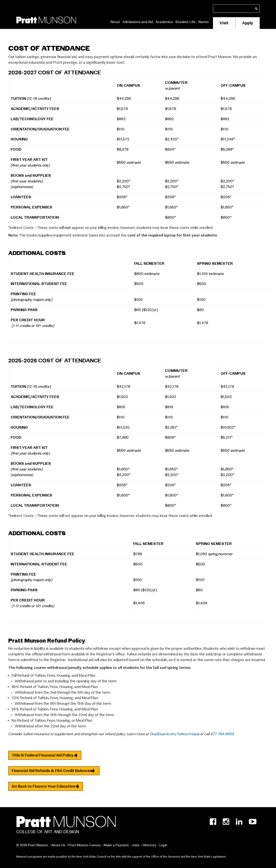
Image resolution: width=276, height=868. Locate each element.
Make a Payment (116, 845)
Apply (248, 23)
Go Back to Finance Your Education (43, 786)
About (115, 22)
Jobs (136, 845)
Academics (164, 22)
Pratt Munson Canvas (85, 845)
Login (163, 845)
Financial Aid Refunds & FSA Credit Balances (52, 771)
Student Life (185, 22)
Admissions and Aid (138, 22)
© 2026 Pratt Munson (32, 845)
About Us (58, 845)
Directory (150, 845)
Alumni (203, 22)
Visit (224, 23)
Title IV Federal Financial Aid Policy (43, 755)
